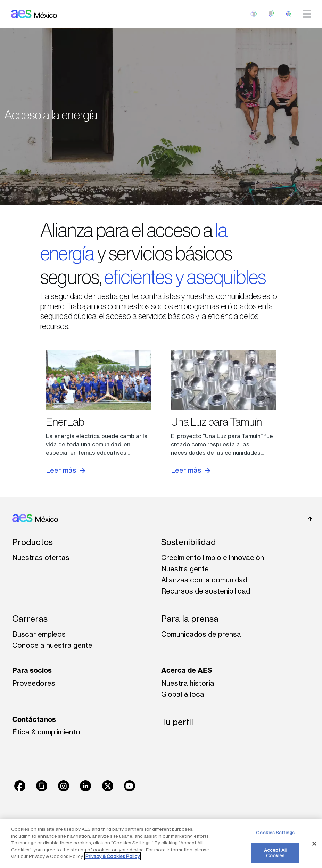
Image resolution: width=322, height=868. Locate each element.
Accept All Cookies (275, 853)
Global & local (183, 694)
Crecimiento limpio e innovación (213, 558)
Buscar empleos (39, 634)
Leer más (66, 470)
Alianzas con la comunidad (204, 580)
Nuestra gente (185, 569)
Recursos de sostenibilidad (206, 591)
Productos (32, 542)
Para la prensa (190, 619)
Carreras (30, 619)
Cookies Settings (275, 833)
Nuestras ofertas (41, 558)
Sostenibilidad (189, 542)
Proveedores (34, 683)
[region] (161, 843)
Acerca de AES (187, 670)
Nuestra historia (188, 683)
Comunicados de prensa (201, 634)
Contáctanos (34, 719)
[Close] (314, 844)
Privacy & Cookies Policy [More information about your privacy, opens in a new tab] (113, 856)
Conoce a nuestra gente (52, 645)
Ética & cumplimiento (46, 732)
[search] (289, 14)
